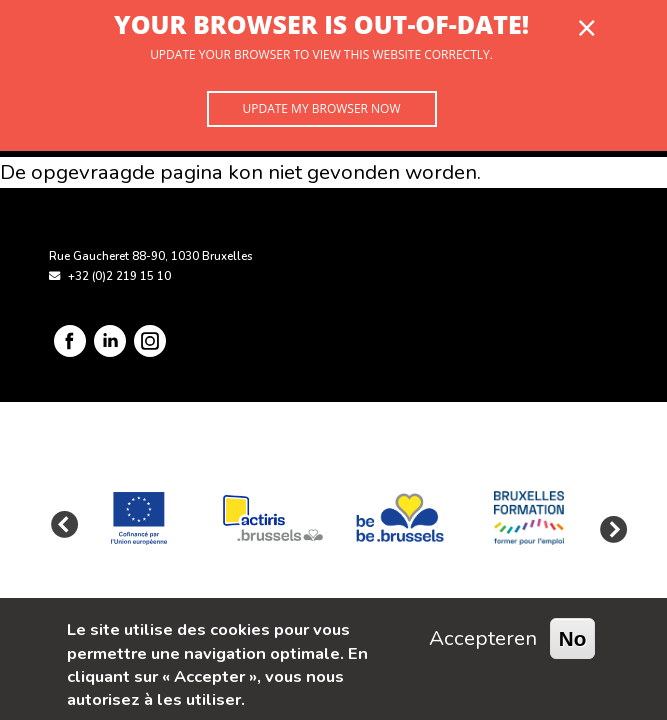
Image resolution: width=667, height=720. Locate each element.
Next (608, 526)
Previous (64, 526)
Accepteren (483, 638)
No (573, 638)
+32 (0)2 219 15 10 (119, 276)
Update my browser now (321, 108)
